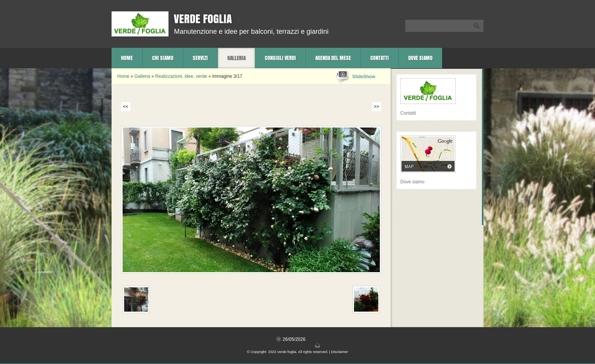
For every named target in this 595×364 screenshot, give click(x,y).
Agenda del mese (333, 58)
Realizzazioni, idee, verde (181, 76)
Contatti (380, 58)
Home (127, 58)
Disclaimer (340, 352)
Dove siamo (420, 58)
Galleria (236, 58)
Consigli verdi (280, 58)
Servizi (200, 58)
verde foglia (203, 19)
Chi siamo (163, 58)
